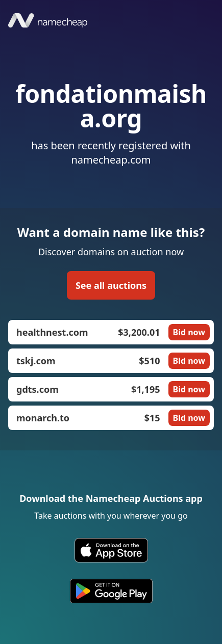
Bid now (189, 332)
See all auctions (111, 285)
